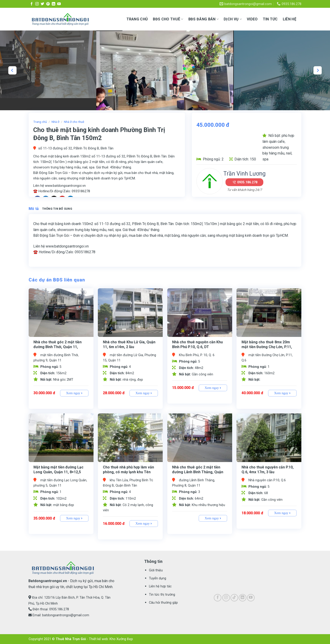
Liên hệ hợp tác (160, 586)
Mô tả (34, 209)
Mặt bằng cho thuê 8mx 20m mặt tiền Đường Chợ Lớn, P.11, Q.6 (267, 347)
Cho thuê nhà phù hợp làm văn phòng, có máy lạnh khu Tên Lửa (128, 472)
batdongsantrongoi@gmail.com (66, 615)
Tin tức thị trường (162, 595)
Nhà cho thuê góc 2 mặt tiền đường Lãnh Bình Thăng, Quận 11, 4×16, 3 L (198, 472)
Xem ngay (74, 393)
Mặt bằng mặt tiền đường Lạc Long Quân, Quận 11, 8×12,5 (58, 470)
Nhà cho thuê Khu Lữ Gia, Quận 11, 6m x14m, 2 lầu (129, 344)
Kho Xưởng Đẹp (121, 639)
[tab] (34, 209)
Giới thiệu (156, 570)
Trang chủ (137, 19)
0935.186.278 (247, 182)
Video (252, 19)
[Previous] (12, 70)
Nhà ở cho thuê (74, 122)
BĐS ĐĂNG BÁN (203, 19)
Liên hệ (290, 19)
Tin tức (270, 19)
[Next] (318, 70)
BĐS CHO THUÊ (168, 19)
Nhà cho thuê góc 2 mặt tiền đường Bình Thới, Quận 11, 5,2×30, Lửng (58, 347)
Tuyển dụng (158, 578)
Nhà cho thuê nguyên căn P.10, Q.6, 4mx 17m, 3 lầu (268, 470)
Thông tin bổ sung (57, 209)
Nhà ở (55, 122)
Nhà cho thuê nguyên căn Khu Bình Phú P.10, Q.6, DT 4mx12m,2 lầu (197, 347)
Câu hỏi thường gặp (163, 603)
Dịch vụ (233, 19)
